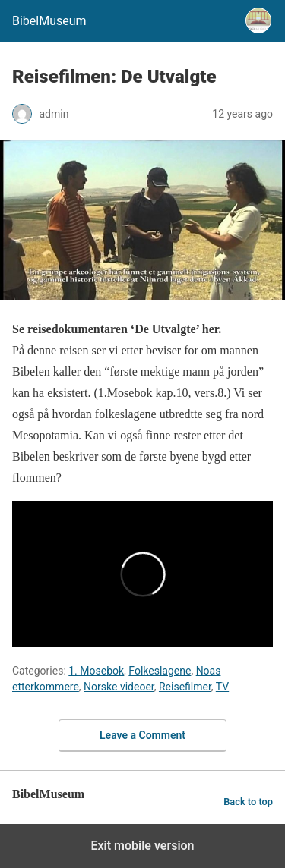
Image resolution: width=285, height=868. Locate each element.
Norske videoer (119, 687)
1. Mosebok (96, 671)
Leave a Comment (142, 735)
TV (222, 687)
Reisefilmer (185, 687)
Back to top (248, 802)
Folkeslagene (160, 671)
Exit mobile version (142, 846)
